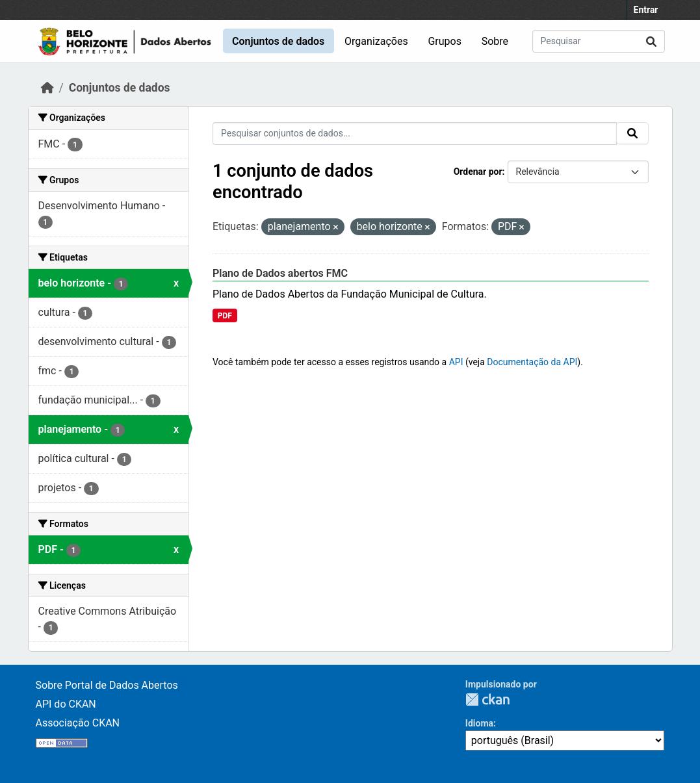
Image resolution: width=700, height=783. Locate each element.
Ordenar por (478, 172)
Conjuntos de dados (278, 41)
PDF (225, 316)
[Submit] (651, 41)
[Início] (47, 88)
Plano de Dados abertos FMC (280, 273)
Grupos (445, 41)
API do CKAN (66, 704)
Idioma (479, 723)
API (456, 362)
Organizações (376, 41)
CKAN (487, 700)
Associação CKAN (78, 723)
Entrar (646, 10)
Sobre (495, 41)
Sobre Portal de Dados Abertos (107, 685)
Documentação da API (532, 362)
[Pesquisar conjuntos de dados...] (599, 41)
